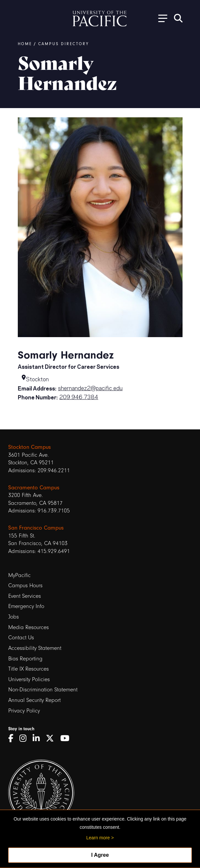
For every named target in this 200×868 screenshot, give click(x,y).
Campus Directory (64, 44)
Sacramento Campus (34, 487)
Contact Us (21, 637)
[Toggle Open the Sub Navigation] (160, 18)
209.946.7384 (79, 396)
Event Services (25, 596)
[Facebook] (13, 738)
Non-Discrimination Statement (43, 690)
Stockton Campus (29, 447)
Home (25, 44)
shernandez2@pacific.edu (90, 388)
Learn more (98, 838)
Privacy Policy (24, 711)
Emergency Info (26, 606)
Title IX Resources (29, 669)
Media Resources (29, 627)
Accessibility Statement (35, 648)
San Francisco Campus (36, 528)
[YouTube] (67, 738)
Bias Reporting (25, 659)
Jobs (14, 617)
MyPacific (19, 575)
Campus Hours (25, 585)
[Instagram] (25, 738)
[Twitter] (52, 738)
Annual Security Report (34, 700)
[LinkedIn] (38, 738)
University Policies (29, 679)
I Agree (100, 855)
